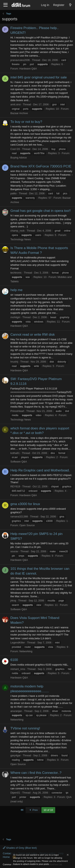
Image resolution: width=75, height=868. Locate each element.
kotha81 (15, 453)
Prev (33, 810)
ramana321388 (19, 517)
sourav (14, 551)
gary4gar (15, 755)
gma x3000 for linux (25, 504)
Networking (26, 651)
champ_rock (17, 231)
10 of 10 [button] (48, 810)
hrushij (14, 362)
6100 (14, 660)
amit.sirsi (15, 104)
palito (13, 193)
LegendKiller (18, 643)
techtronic (16, 273)
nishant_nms (18, 669)
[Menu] (5, 5)
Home (6, 857)
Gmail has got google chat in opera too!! (40, 211)
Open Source (27, 525)
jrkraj (13, 601)
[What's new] (70, 5)
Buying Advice (19, 158)
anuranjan (16, 711)
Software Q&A (19, 462)
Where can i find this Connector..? (36, 773)
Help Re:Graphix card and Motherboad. (40, 470)
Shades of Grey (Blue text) (20, 848)
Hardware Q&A (28, 69)
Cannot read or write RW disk (33, 335)
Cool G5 (15, 149)
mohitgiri (15, 317)
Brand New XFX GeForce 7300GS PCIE (41, 166)
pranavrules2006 (20, 60)
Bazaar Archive (19, 113)
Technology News (21, 239)
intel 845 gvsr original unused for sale (39, 77)
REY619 (15, 486)
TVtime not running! (25, 728)
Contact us (9, 853)
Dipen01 (15, 793)
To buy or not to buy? (26, 122)
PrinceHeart (17, 411)
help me (16, 290)
